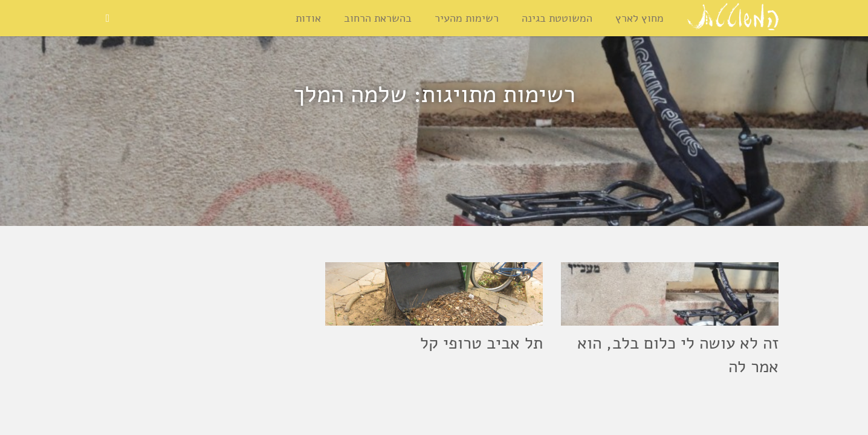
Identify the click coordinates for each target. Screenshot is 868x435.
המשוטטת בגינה (557, 18)
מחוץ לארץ (640, 18)
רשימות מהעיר (467, 18)
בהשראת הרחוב (378, 18)
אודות (308, 18)
